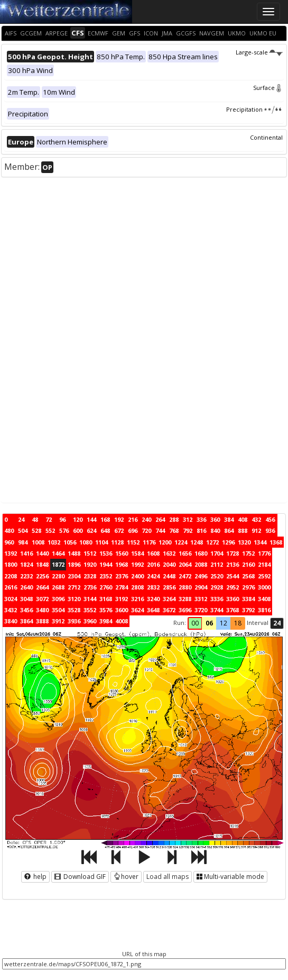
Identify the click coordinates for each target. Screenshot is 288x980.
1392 (11, 553)
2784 (122, 587)
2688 (58, 587)
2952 (233, 587)
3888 (42, 621)
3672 (169, 610)
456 (270, 519)
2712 (74, 587)
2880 (185, 587)
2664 (42, 587)
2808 (137, 587)
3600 (122, 610)
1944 (106, 564)
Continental (266, 137)
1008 (38, 542)
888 (243, 530)
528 (36, 530)
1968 (122, 564)
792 (188, 530)
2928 (217, 587)
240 (146, 519)
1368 (276, 542)
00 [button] (195, 623)
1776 (264, 553)
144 (91, 519)
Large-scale (259, 52)
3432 (11, 610)
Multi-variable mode (230, 877)
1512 (90, 553)
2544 (233, 576)
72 (49, 519)
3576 (106, 610)
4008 (122, 621)
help (35, 877)
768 (174, 530)
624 (91, 530)
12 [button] (224, 623)
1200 (165, 542)
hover (126, 877)
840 (215, 530)
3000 (264, 587)
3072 (42, 599)
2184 (264, 564)
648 (105, 530)
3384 (248, 599)
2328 (90, 576)
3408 (264, 599)
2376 (122, 576)
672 (119, 530)
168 (105, 519)
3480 (42, 610)
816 (201, 530)
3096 (58, 599)
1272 (212, 542)
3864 (26, 621)
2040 (169, 564)
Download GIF (80, 877)
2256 (42, 576)
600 (78, 530)
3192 (122, 599)
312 (188, 519)
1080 (86, 542)
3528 (74, 610)
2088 (201, 564)
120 (78, 519)
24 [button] (277, 623)
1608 (153, 553)
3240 (153, 599)
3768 (233, 610)
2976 (248, 587)
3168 (106, 599)
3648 (153, 610)
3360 (233, 599)
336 (201, 519)
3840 (11, 621)
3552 (90, 610)
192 (119, 519)
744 (160, 530)
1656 (185, 553)
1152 (133, 542)
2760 (106, 587)
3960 (90, 621)
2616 (11, 587)
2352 (106, 576)
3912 (58, 621)
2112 (217, 564)
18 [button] (238, 623)
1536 (106, 553)
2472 (185, 576)
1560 (122, 553)
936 (270, 530)
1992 (137, 564)
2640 (26, 587)
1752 (248, 553)
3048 (26, 599)
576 (64, 530)
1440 (42, 553)
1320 (244, 542)
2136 (233, 564)
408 (243, 519)
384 (229, 519)
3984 (106, 621)
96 (62, 519)
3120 (74, 599)
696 (133, 530)
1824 (26, 564)
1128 (117, 542)
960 (9, 542)
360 (215, 519)
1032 (54, 542)
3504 (58, 610)
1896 (74, 564)
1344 (260, 542)
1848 (42, 564)
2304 (74, 576)
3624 (137, 610)
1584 (137, 553)
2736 (90, 587)
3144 (90, 599)
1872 (58, 564)
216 (133, 519)
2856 (169, 587)
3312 (201, 599)
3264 (169, 599)
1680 (201, 553)
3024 (11, 599)
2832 (153, 587)
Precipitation (254, 109)
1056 (70, 542)
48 (35, 519)
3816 (264, 610)
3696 (185, 610)
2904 (201, 587)
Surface (268, 88)
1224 (181, 542)
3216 (137, 599)
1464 (58, 553)
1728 (233, 553)
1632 (169, 553)
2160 (248, 564)
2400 (137, 576)
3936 (74, 621)
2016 (153, 564)
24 (21, 519)
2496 (201, 576)
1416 (26, 553)
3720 (201, 610)
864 (229, 530)
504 (23, 530)
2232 (26, 576)
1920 (90, 564)
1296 (228, 542)
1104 (101, 542)
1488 (74, 553)
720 (146, 530)
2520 (217, 576)
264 (160, 519)
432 (256, 519)
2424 (153, 576)
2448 (169, 576)
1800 (11, 564)
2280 (58, 576)
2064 (185, 564)
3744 (217, 610)
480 (9, 530)
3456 (26, 610)
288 (174, 519)
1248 (197, 542)
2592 (264, 576)
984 (23, 542)
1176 (149, 542)
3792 (248, 610)
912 (256, 530)
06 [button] (209, 623)
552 (50, 530)
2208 (11, 576)
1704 (217, 553)
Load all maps (168, 877)
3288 (185, 599)
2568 (248, 576)
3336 (217, 599)
